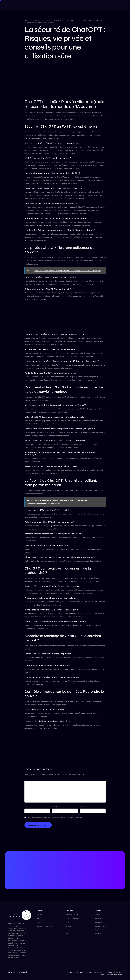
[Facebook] (104, 5)
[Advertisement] (65, 81)
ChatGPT (27, 63)
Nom (26, 807)
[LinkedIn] (108, 5)
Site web (82, 807)
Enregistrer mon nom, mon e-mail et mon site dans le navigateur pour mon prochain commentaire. (55, 818)
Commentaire (29, 779)
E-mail (55, 807)
